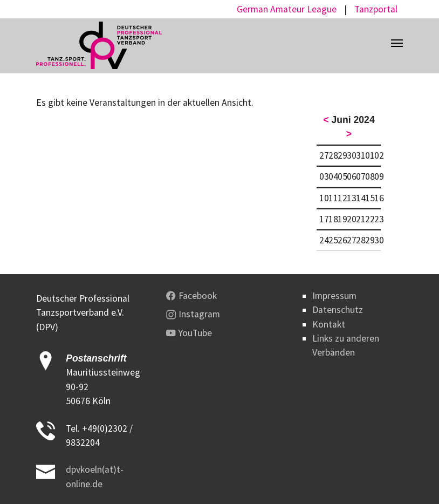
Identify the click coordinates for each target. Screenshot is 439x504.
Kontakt (329, 324)
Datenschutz (338, 310)
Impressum (334, 296)
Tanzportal (376, 9)
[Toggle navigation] (397, 43)
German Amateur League (287, 9)
